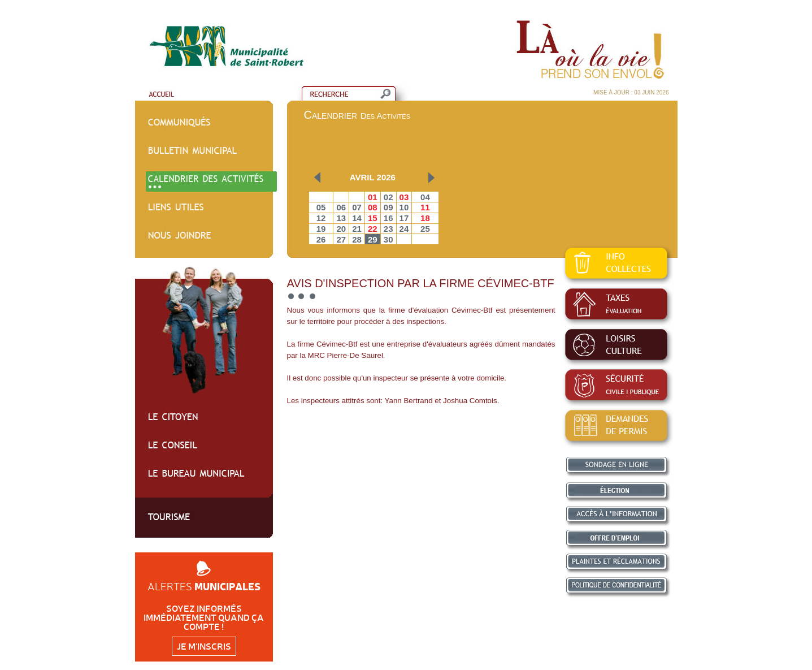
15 (373, 218)
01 (373, 197)
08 (373, 207)
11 (425, 207)
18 (425, 218)
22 (373, 229)
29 (373, 239)
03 (404, 197)
